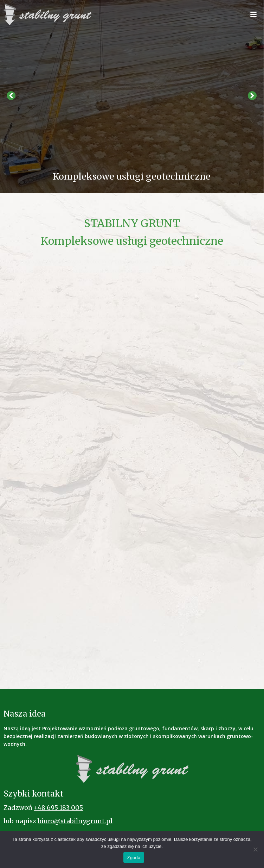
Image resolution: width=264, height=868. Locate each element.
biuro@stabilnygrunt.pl (75, 821)
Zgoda (134, 858)
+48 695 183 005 (58, 808)
